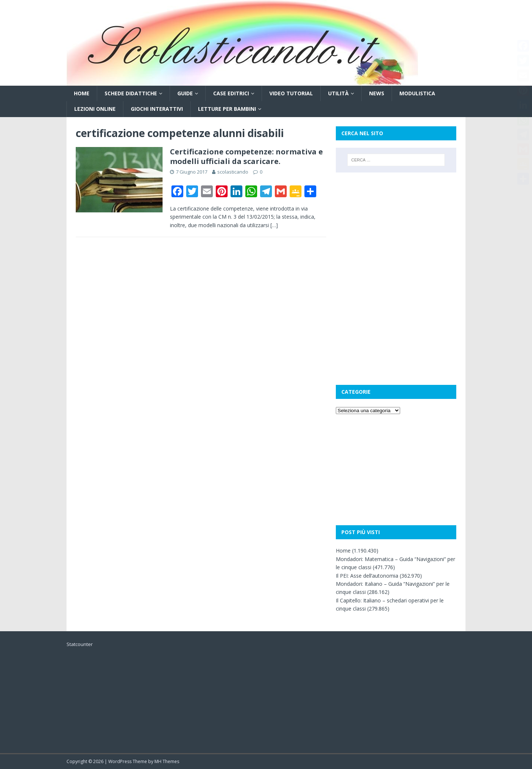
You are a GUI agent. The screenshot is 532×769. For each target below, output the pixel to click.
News (377, 93)
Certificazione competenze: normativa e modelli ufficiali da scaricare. (246, 156)
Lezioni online (95, 109)
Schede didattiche (131, 93)
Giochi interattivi (157, 109)
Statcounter (80, 644)
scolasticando (233, 172)
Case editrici (231, 93)
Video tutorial (291, 93)
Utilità (338, 93)
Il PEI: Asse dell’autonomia (367, 576)
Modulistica (417, 93)
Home (82, 93)
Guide (185, 93)
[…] (274, 225)
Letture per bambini (227, 109)
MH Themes (167, 761)
